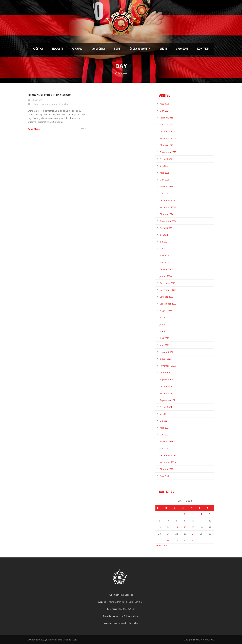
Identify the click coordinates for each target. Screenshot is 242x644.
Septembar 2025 (168, 152)
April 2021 (165, 428)
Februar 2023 (166, 352)
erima (54, 104)
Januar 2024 (166, 276)
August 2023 (166, 311)
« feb (158, 546)
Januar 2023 (166, 359)
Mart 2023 (165, 345)
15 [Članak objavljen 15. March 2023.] (177, 527)
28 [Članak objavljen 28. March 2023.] (168, 540)
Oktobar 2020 (166, 469)
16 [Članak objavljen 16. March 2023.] (185, 527)
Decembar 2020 (168, 455)
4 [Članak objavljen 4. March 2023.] (201, 514)
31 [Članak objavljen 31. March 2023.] (193, 540)
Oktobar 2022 (166, 373)
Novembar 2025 (168, 138)
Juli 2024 (164, 235)
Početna (38, 49)
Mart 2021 (165, 435)
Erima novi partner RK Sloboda (50, 95)
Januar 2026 (166, 125)
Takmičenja (98, 49)
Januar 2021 (166, 448)
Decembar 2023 (168, 283)
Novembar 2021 (168, 393)
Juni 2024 (164, 242)
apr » (165, 546)
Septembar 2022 (168, 379)
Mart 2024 (165, 262)
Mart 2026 (165, 111)
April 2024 (165, 255)
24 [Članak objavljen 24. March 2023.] (193, 534)
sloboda (46, 104)
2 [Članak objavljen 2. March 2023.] (185, 514)
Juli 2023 (164, 317)
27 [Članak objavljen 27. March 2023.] (159, 540)
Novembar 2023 (168, 290)
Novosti (58, 49)
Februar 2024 (166, 269)
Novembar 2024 (168, 207)
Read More (34, 129)
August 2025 (166, 159)
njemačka (63, 104)
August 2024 (166, 228)
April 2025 (165, 173)
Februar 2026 (166, 118)
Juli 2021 (164, 414)
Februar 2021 (166, 441)
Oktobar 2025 (166, 145)
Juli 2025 (164, 166)
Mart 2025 (165, 180)
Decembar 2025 (168, 131)
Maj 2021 (164, 421)
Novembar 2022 (168, 366)
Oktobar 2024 (166, 214)
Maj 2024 (164, 249)
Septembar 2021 (168, 400)
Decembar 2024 (168, 200)
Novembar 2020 (168, 462)
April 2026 (165, 104)
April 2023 (165, 338)
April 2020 (165, 476)
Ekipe (117, 49)
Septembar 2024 (168, 221)
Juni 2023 (164, 324)
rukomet (36, 104)
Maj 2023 (164, 331)
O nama (77, 49)
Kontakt (203, 49)
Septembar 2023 (168, 304)
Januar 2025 (166, 193)
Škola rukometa (140, 49)
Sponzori (182, 49)
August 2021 (166, 407)
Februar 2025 (166, 187)
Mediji (163, 49)
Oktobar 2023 (166, 297)
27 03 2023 (37, 100)
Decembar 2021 (168, 386)
